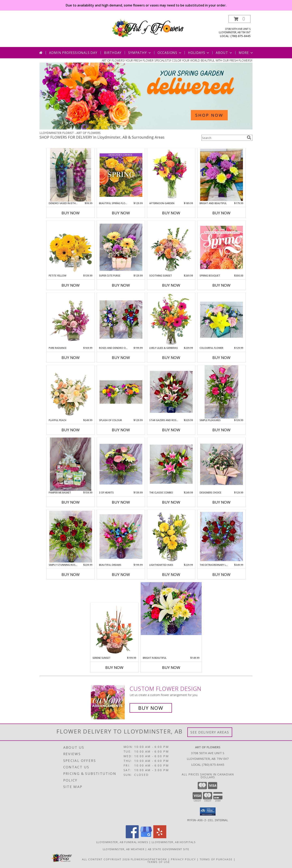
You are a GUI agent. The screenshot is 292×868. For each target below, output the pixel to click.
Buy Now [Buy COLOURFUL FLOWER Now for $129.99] (221, 358)
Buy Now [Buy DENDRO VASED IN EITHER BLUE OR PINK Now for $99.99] (71, 213)
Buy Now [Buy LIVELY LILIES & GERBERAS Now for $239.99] (171, 358)
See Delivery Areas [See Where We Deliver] (210, 732)
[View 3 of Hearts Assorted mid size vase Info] (121, 464)
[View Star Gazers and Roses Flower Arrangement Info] (171, 392)
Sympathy (140, 53)
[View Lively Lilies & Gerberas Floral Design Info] (171, 320)
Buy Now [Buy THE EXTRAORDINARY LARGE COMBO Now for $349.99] (221, 574)
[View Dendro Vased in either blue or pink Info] (71, 175)
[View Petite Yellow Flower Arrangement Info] (71, 247)
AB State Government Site (169, 849)
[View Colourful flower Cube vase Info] (222, 320)
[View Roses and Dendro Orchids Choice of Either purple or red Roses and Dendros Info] (121, 320)
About (224, 53)
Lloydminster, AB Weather (124, 849)
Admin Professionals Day (73, 53)
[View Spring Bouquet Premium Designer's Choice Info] (222, 247)
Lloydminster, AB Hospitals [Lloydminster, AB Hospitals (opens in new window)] (174, 842)
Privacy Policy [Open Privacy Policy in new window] (183, 859)
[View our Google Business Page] (146, 837)
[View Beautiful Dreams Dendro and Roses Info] (121, 537)
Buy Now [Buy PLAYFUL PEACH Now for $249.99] (71, 430)
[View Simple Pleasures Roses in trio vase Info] (221, 392)
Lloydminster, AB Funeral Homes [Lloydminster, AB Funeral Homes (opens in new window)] (122, 842)
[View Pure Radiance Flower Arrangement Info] (71, 320)
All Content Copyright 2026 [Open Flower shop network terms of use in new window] (106, 859)
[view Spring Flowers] (146, 128)
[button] (239, 19)
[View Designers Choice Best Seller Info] (222, 464)
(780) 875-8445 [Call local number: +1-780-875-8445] (240, 36)
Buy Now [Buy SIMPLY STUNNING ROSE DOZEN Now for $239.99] (71, 574)
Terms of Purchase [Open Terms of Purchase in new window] (216, 859)
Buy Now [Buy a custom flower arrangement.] (151, 708)
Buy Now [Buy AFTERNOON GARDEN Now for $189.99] (171, 213)
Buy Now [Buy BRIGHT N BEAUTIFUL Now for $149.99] (171, 667)
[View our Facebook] (132, 837)
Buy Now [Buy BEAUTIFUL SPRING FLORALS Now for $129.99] (121, 213)
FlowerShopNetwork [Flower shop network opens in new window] (149, 859)
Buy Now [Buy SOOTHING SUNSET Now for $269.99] (171, 285)
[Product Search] (223, 138)
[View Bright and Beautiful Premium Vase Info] (222, 175)
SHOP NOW (209, 115)
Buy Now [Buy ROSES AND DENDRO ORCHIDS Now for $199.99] (121, 358)
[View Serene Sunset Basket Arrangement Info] (114, 630)
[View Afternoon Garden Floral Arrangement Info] (171, 175)
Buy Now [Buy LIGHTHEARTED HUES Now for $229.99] (171, 574)
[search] (249, 138)
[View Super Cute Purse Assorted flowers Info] (121, 247)
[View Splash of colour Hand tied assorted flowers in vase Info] (121, 392)
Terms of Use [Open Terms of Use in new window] (159, 862)
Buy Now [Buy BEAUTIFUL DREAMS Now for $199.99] (121, 574)
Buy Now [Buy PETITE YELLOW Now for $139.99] (71, 285)
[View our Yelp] (160, 837)
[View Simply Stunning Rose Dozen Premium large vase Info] (71, 537)
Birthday (113, 53)
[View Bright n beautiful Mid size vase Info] (171, 609)
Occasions (170, 53)
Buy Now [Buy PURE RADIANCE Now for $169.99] (71, 358)
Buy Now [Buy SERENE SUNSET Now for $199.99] (114, 667)
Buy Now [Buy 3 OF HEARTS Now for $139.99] (121, 502)
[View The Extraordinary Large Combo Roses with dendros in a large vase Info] (222, 536)
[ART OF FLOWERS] (148, 27)
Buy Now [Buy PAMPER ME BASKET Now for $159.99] (71, 502)
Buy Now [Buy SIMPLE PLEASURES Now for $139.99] (221, 430)
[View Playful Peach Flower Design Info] (71, 392)
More (246, 53)
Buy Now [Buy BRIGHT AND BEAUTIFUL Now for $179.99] (221, 213)
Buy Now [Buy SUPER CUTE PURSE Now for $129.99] (121, 285)
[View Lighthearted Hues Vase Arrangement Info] (171, 537)
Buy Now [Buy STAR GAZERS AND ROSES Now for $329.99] (171, 430)
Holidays (199, 53)
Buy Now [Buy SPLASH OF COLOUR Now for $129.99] (121, 430)
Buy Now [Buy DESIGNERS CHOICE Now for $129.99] (221, 502)
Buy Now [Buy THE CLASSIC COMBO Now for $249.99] (171, 502)
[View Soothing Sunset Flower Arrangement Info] (171, 247)
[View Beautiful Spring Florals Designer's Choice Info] (121, 175)
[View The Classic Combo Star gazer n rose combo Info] (171, 464)
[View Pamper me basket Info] (71, 464)
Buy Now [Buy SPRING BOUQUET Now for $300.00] (221, 285)
